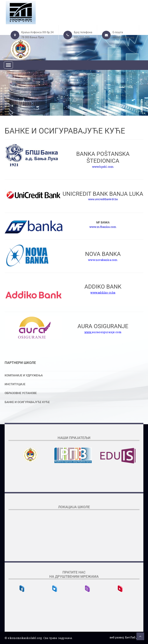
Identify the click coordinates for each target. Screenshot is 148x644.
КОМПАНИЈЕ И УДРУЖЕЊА (24, 375)
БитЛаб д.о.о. (134, 637)
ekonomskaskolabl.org (25, 638)
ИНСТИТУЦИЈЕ (15, 384)
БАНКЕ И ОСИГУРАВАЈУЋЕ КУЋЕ (27, 402)
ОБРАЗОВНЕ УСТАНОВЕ (21, 393)
